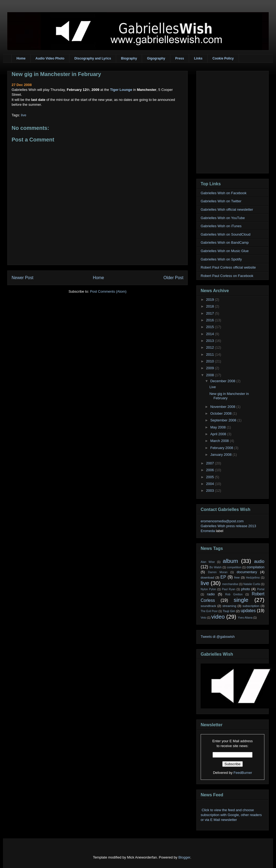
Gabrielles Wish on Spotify (221, 259)
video (218, 617)
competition (234, 567)
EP (223, 577)
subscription (251, 606)
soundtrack (208, 606)
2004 (211, 484)
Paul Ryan (229, 589)
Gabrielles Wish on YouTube (223, 218)
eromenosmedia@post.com (222, 521)
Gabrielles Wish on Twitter (221, 201)
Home (21, 58)
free (237, 577)
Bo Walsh (216, 567)
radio (211, 594)
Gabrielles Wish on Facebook (224, 193)
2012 (211, 347)
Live (213, 387)
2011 (211, 354)
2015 (211, 327)
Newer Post (23, 278)
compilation (255, 567)
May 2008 (219, 427)
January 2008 (221, 455)
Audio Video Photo (50, 58)
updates (248, 611)
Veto (203, 618)
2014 (211, 334)
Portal (261, 589)
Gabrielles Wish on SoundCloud (225, 234)
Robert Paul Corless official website (228, 267)
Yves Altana (245, 618)
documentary (247, 572)
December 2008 (223, 381)
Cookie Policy (223, 58)
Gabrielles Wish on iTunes (221, 226)
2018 (211, 306)
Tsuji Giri (229, 611)
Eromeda (208, 531)
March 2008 (220, 441)
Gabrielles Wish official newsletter (227, 209)
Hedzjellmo (253, 578)
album (230, 561)
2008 (211, 375)
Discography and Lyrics (93, 58)
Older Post (173, 278)
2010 (211, 361)
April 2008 (219, 434)
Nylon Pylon (208, 589)
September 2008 (224, 420)
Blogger (184, 857)
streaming (229, 606)
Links (198, 58)
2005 (211, 477)
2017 (211, 313)
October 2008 (221, 413)
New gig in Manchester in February (56, 74)
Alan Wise (208, 562)
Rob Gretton (234, 594)
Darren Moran (218, 572)
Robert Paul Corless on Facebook (227, 276)
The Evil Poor (209, 611)
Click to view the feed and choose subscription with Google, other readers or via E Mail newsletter (231, 815)
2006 (211, 470)
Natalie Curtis (252, 584)
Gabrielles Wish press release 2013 (228, 526)
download (207, 577)
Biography (129, 58)
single (241, 600)
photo (246, 589)
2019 (211, 300)
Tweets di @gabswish (218, 637)
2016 (211, 320)
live (24, 115)
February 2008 (222, 448)
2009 (211, 368)
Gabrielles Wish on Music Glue (225, 251)
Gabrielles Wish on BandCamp (225, 242)
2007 (211, 463)
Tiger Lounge (121, 90)
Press (180, 58)
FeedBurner (243, 773)
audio (259, 561)
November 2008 (223, 407)
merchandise (230, 584)
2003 (211, 491)
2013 (211, 341)
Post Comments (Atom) (108, 291)
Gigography (156, 58)
